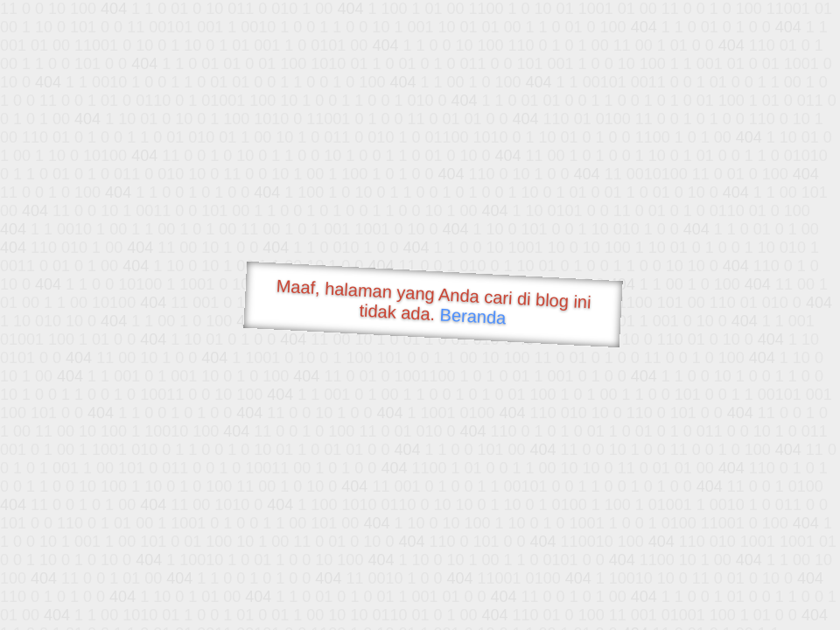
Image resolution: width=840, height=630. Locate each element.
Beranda (473, 316)
